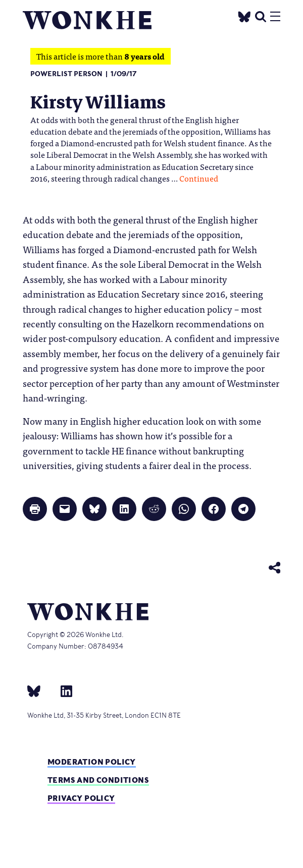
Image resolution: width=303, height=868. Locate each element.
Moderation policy (92, 762)
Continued (199, 178)
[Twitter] (244, 15)
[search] (261, 15)
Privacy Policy (81, 798)
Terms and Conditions (98, 780)
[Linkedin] (62, 690)
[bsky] (40, 690)
